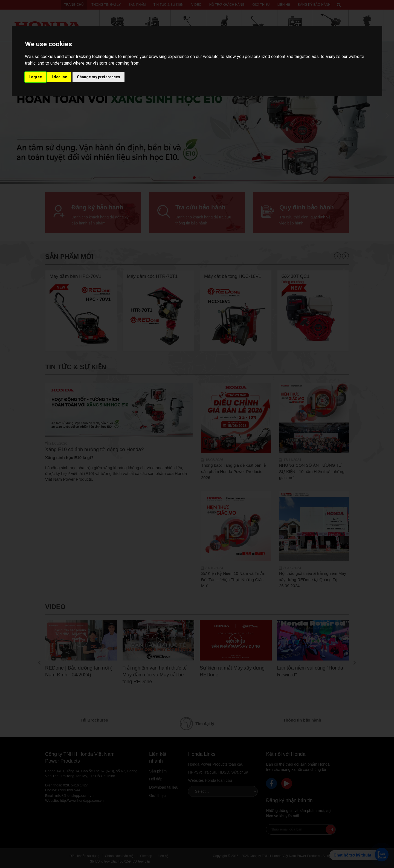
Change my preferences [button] (99, 77)
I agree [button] (36, 77)
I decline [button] (59, 77)
